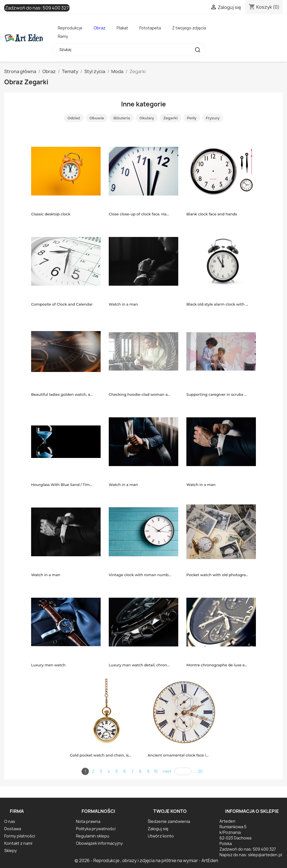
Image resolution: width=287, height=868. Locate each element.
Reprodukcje (70, 28)
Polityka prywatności (96, 829)
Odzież (74, 118)
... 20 (199, 771)
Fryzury (213, 118)
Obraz (99, 28)
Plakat (122, 28)
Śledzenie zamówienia (169, 821)
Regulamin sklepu (93, 836)
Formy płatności (20, 836)
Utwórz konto (161, 836)
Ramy (63, 36)
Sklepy (11, 850)
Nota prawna (88, 821)
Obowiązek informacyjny (99, 843)
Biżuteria (122, 118)
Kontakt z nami (18, 843)
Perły (192, 118)
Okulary (147, 118)
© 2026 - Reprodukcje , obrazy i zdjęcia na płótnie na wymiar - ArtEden (146, 861)
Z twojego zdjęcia (189, 28)
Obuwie (97, 118)
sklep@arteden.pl (265, 855)
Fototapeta (150, 28)
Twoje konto (170, 811)
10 (156, 771)
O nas (10, 821)
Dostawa (13, 829)
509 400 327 (56, 8)
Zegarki (171, 118)
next (167, 771)
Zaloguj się (158, 829)
